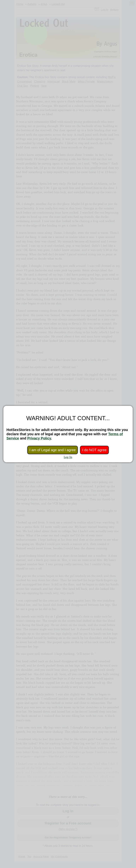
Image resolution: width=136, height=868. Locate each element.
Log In (68, 457)
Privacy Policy (39, 438)
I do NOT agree (94, 450)
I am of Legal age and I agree (53, 450)
